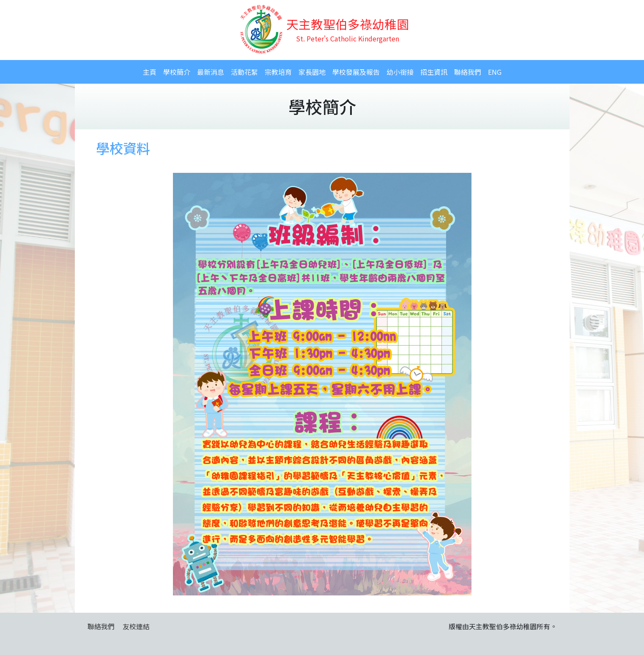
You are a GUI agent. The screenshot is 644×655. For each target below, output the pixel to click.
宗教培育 (278, 72)
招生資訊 (434, 72)
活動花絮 (244, 72)
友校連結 (136, 626)
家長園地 (312, 72)
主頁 (150, 72)
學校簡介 (177, 72)
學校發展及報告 (356, 72)
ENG (495, 72)
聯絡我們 (468, 72)
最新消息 (211, 72)
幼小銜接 (400, 72)
